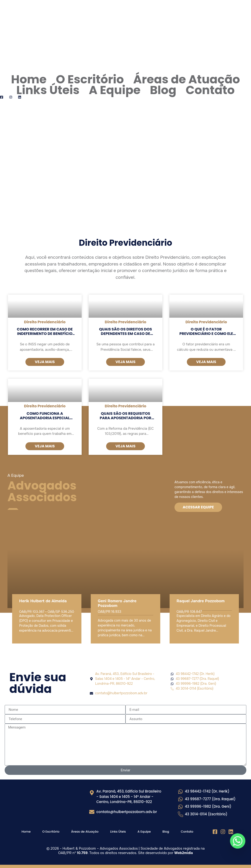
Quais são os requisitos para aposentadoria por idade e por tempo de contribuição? (125, 420)
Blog (163, 90)
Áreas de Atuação (187, 79)
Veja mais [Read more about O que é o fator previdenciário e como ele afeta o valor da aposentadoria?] (206, 362)
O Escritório (90, 79)
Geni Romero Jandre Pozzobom (117, 603)
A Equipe (115, 90)
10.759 (82, 853)
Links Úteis (48, 90)
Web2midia (184, 853)
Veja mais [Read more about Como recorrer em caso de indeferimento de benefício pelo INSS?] (45, 362)
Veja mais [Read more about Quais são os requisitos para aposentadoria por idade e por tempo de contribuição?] (125, 446)
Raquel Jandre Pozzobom (201, 601)
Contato (210, 90)
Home (29, 79)
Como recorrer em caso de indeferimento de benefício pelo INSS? (45, 334)
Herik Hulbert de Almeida (43, 601)
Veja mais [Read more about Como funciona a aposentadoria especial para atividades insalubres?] (45, 446)
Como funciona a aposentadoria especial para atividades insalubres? (45, 418)
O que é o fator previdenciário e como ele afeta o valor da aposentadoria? (206, 336)
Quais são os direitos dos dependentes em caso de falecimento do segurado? (125, 334)
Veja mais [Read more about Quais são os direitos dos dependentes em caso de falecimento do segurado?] (125, 362)
